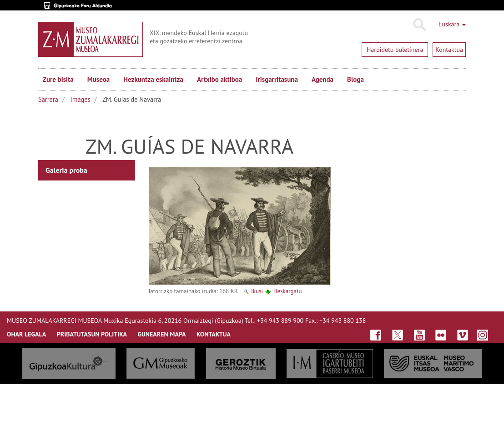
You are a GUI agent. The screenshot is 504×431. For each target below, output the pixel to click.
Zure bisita (58, 79)
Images (81, 99)
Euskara (452, 24)
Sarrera (48, 99)
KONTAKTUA (214, 334)
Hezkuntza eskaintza (153, 79)
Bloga (355, 79)
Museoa (98, 79)
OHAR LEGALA (26, 334)
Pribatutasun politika (92, 334)
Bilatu (419, 25)
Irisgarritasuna (277, 79)
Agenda (323, 79)
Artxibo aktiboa (219, 79)
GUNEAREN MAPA (162, 334)
